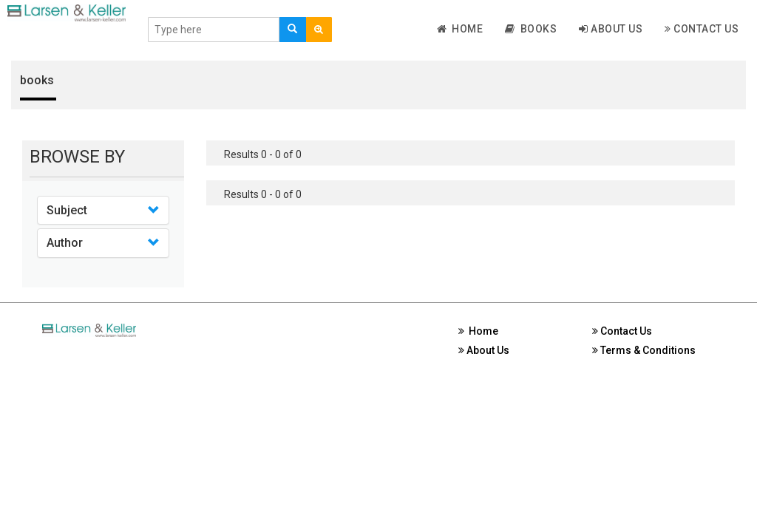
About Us (611, 29)
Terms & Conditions (644, 350)
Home (460, 29)
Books (531, 29)
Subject (67, 210)
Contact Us (702, 29)
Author (65, 243)
